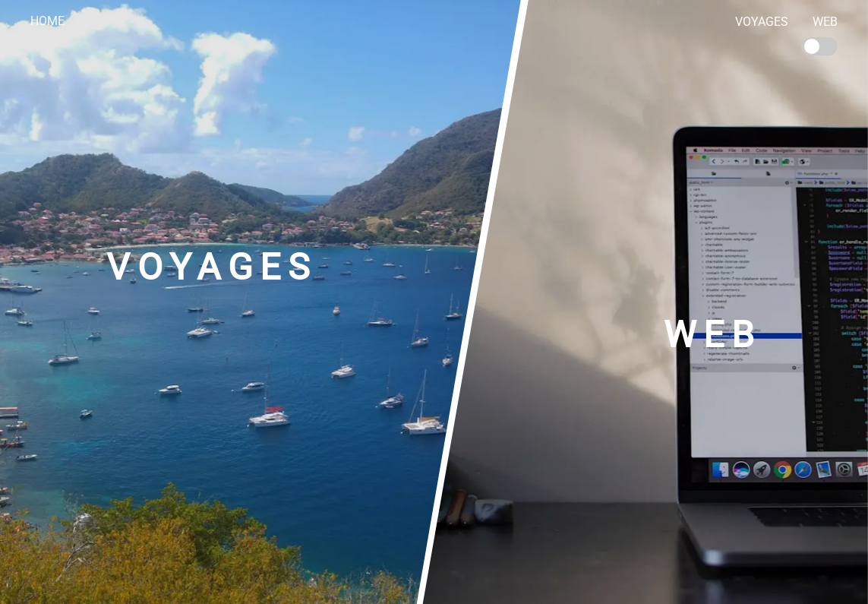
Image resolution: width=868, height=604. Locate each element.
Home (47, 21)
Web (825, 22)
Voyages (762, 22)
